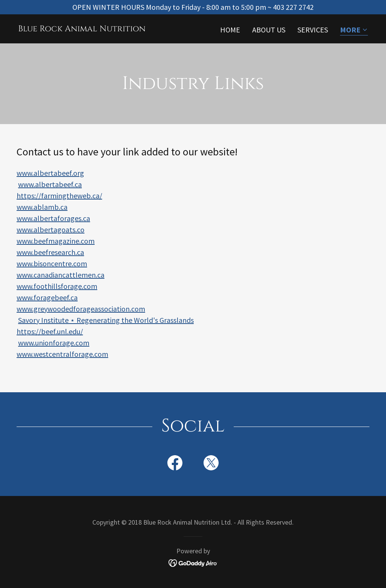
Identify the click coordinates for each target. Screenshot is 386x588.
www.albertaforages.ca (53, 218)
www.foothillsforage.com (57, 286)
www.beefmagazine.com (56, 241)
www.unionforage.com (54, 343)
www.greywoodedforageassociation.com (81, 309)
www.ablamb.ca (42, 207)
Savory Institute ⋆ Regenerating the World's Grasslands (106, 320)
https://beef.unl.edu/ (50, 331)
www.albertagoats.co (51, 230)
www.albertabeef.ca (50, 184)
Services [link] (313, 30)
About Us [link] (269, 30)
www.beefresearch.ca (50, 252)
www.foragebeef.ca (47, 297)
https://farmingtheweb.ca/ (59, 196)
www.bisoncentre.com (52, 263)
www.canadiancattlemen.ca (61, 275)
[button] (354, 30)
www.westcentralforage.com (62, 354)
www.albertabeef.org (50, 173)
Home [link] (230, 30)
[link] (82, 28)
